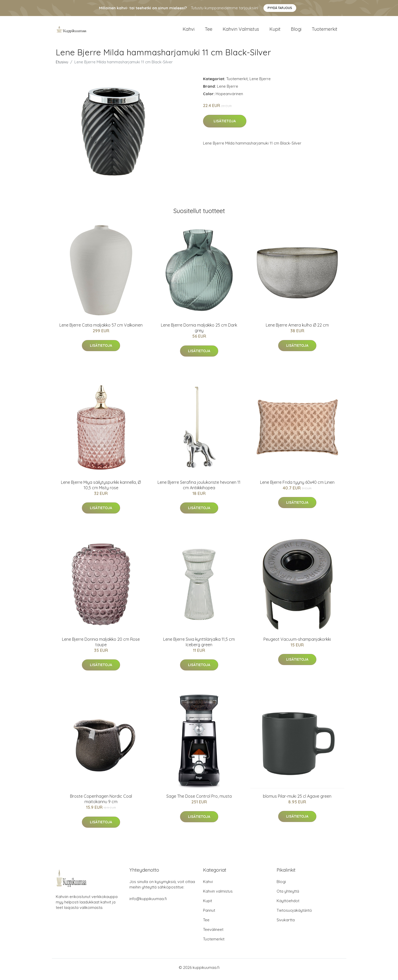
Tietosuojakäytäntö (294, 914)
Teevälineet (213, 933)
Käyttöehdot (288, 904)
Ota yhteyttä (288, 895)
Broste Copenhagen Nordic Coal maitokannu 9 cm (101, 802)
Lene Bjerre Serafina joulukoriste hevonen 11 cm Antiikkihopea (199, 489)
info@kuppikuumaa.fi (148, 902)
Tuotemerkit (325, 31)
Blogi (296, 31)
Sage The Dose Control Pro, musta (199, 800)
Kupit (275, 31)
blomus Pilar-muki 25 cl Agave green (297, 800)
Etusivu (62, 66)
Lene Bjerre (260, 82)
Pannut (209, 914)
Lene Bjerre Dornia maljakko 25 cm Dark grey (199, 331)
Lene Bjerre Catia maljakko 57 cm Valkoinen (101, 329)
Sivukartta (286, 924)
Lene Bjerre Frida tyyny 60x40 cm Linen (297, 486)
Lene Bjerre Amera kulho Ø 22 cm (297, 329)
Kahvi (189, 31)
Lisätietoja (225, 125)
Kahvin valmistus (241, 31)
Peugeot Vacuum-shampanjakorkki (297, 643)
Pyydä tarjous (280, 8)
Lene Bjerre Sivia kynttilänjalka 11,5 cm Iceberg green (199, 646)
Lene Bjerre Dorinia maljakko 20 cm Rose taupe (101, 646)
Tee (209, 31)
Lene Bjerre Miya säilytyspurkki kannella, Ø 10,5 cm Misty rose (101, 489)
